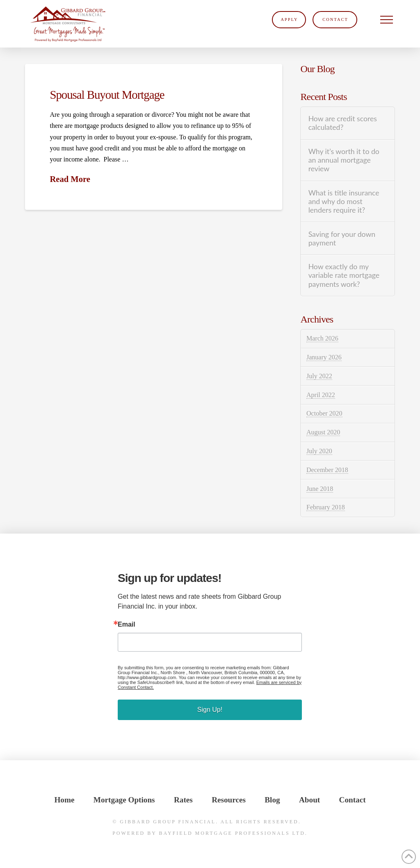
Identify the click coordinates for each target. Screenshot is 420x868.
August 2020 (323, 432)
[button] (387, 20)
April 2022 (321, 395)
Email (127, 625)
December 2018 (327, 470)
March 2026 (322, 338)
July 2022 (319, 376)
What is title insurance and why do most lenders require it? (344, 201)
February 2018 (326, 507)
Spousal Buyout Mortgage (107, 95)
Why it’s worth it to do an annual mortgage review (344, 160)
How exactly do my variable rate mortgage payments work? (344, 275)
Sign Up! (210, 710)
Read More (70, 179)
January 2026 (324, 357)
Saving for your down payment (342, 239)
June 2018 (320, 489)
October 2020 (324, 413)
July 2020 (319, 451)
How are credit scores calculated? (343, 123)
